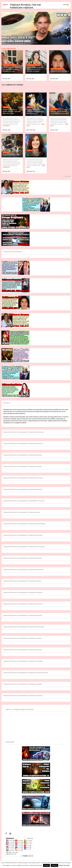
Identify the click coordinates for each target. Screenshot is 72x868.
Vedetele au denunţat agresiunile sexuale (34, 154)
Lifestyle (30, 151)
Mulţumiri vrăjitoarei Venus (12, 155)
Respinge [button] (54, 865)
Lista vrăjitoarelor (9, 49)
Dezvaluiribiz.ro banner (21, 37)
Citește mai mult (64, 865)
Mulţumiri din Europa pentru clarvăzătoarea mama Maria (60, 113)
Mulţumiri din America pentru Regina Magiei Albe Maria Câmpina (35, 112)
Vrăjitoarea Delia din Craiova (60, 71)
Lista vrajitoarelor (10, 65)
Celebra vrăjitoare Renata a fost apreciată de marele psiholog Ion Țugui (12, 69)
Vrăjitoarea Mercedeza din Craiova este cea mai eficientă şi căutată (35, 69)
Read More (6, 126)
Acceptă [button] (46, 865)
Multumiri (6, 107)
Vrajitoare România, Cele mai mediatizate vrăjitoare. (25, 6)
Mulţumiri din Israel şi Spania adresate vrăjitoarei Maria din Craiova (12, 112)
